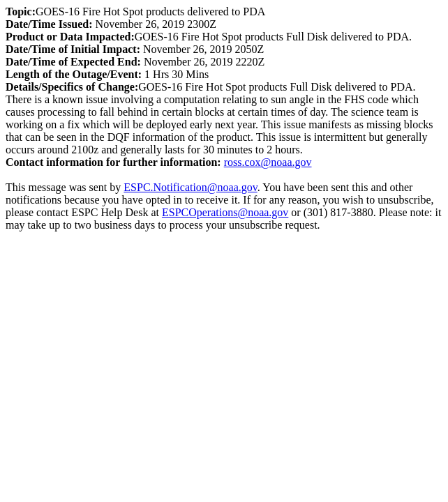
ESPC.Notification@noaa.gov (190, 187)
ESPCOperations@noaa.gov (225, 212)
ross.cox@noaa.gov (268, 162)
